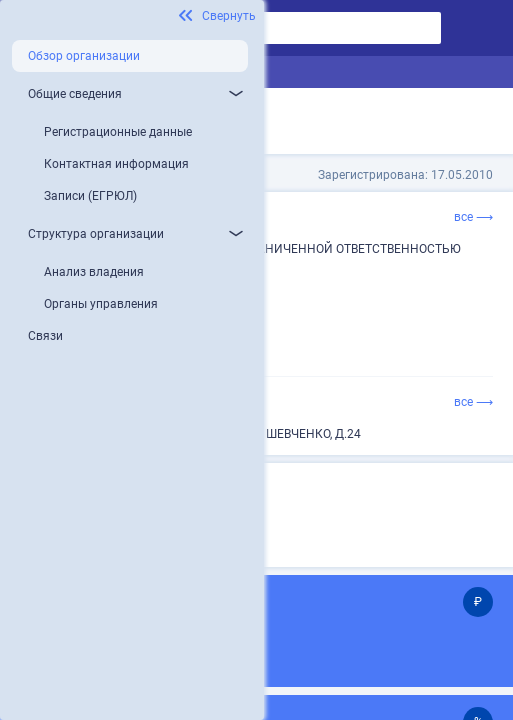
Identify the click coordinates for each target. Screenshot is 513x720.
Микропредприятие (194, 520)
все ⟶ (473, 217)
